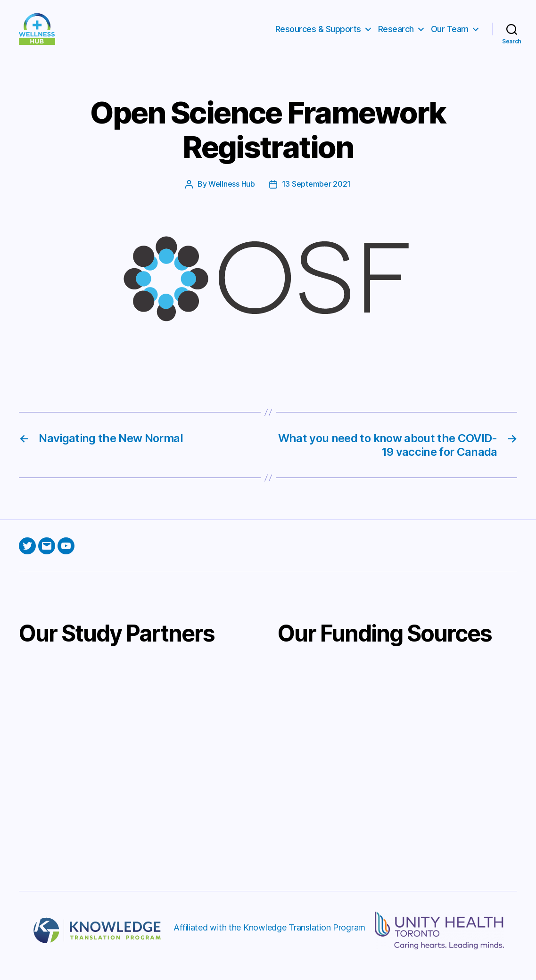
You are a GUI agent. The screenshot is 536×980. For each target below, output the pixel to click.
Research (396, 34)
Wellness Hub (232, 195)
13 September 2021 (316, 195)
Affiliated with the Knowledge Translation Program (269, 938)
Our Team (450, 34)
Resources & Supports (318, 34)
